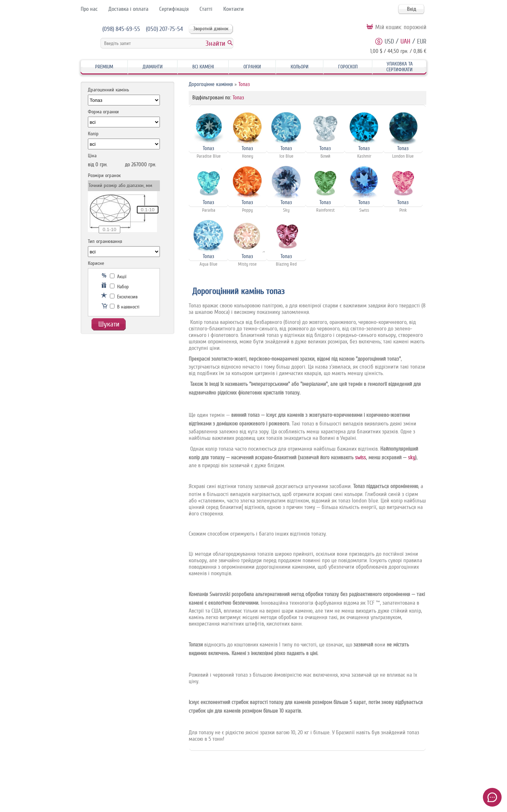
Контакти (234, 9)
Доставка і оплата (128, 9)
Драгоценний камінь (108, 90)
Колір (93, 134)
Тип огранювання (105, 241)
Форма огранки (103, 112)
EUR (422, 41)
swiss (360, 458)
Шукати (109, 324)
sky (412, 458)
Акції (118, 277)
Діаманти (153, 67)
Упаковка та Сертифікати (400, 67)
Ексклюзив (124, 297)
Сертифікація (174, 9)
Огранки (252, 67)
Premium (104, 67)
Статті (206, 9)
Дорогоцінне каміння (211, 84)
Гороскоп (348, 67)
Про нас (89, 9)
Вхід (412, 9)
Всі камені (203, 67)
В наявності (125, 307)
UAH (405, 41)
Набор (119, 287)
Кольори (300, 67)
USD (389, 41)
